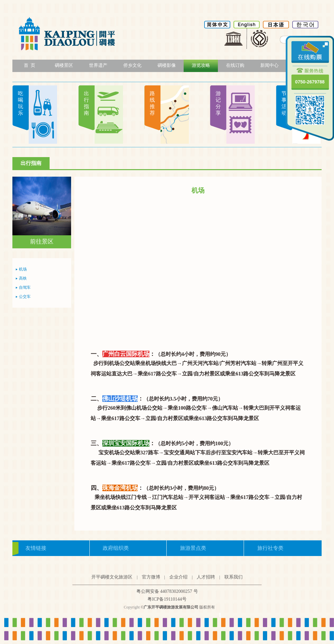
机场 (23, 269)
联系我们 (234, 577)
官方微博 (151, 577)
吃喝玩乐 (21, 103)
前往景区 (42, 242)
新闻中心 (269, 65)
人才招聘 (206, 577)
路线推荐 (152, 103)
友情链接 (36, 548)
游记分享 (218, 103)
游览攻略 (201, 65)
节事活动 (284, 103)
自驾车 (25, 287)
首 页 (30, 65)
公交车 (25, 297)
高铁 (23, 278)
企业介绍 (178, 577)
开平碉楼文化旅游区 (112, 577)
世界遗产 (98, 65)
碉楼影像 (167, 65)
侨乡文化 (132, 65)
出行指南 (86, 103)
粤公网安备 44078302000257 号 (167, 591)
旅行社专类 (270, 548)
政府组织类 (116, 548)
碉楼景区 (64, 65)
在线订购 (235, 65)
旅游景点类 (193, 548)
